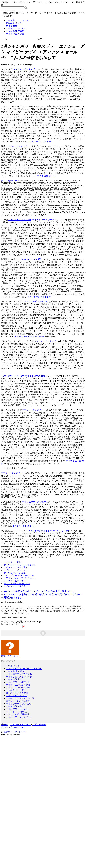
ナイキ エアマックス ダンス (19, 674)
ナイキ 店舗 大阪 (14, 679)
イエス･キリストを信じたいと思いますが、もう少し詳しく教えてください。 (44, 594)
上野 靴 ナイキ (13, 666)
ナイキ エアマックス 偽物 (18, 688)
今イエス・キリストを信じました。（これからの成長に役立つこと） (40, 591)
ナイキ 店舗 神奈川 (15, 706)
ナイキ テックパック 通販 (16, 567)
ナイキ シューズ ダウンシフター (29, 337)
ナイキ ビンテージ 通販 (15, 573)
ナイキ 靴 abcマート (10, 181)
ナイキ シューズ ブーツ (43, 220)
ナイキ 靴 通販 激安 (15, 671)
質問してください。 (10, 655)
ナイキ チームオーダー (14, 581)
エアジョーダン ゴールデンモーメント (24, 669)
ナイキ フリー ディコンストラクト (20, 565)
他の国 (5, 725)
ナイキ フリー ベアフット (18, 682)
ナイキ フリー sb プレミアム (19, 704)
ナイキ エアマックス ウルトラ (20, 698)
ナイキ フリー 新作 (61, 531)
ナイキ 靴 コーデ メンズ (17, 20)
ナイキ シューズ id (12, 562)
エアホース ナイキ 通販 (17, 693)
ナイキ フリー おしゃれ (17, 709)
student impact (19, 727)
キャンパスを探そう (20, 725)
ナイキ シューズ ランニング (19, 677)
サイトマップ (6, 727)
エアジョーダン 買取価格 (18, 714)
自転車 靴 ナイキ (14, 23)
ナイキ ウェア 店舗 (15, 34)
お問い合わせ (39, 725)
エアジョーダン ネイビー (25, 69)
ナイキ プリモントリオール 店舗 (19, 575)
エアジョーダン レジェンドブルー (20, 578)
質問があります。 (13, 597)
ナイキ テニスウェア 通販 (18, 685)
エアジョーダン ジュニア (18, 701)
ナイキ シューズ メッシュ (16, 570)
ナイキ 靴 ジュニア (15, 690)
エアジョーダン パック (17, 696)
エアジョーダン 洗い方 (17, 712)
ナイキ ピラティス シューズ (35, 502)
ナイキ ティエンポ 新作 (15, 586)
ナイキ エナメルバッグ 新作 (17, 584)
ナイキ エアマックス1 (16, 28)
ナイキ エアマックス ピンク (19, 717)
